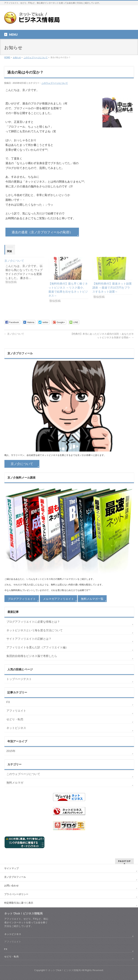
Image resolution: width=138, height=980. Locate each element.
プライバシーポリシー (16, 894)
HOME (7, 57)
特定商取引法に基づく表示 (19, 903)
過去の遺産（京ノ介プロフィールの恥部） (42, 232)
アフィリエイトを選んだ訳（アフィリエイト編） (37, 647)
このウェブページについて (36, 57)
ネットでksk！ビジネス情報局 (64, 970)
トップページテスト (19, 679)
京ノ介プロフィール (15, 877)
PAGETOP (124, 861)
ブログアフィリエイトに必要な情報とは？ (33, 622)
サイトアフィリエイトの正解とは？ (29, 639)
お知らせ (17, 57)
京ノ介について (14, 261)
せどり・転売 (15, 719)
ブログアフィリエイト (22, 599)
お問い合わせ (11, 886)
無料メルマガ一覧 (92, 599)
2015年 (11, 751)
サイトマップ (11, 868)
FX (8, 702)
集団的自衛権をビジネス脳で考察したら (32, 656)
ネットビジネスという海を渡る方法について (35, 630)
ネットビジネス (16, 728)
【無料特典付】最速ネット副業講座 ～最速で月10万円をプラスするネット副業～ (112, 288)
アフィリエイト (16, 711)
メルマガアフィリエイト (58, 599)
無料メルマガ (15, 783)
